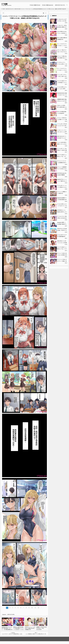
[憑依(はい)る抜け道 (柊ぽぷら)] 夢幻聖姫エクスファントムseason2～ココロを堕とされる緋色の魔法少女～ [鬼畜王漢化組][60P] (19, 630)
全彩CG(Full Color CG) (60, 5)
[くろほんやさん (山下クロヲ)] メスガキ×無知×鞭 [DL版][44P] (62, 21)
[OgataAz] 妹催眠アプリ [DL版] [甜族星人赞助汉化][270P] (62, 200)
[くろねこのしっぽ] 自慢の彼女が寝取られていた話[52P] (62, 27)
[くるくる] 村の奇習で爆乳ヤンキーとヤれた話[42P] (62, 144)
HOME (3, 9)
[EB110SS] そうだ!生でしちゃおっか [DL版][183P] (62, 243)
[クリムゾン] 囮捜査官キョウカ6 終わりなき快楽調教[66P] (62, 169)
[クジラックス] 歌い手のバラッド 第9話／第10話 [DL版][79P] (62, 261)
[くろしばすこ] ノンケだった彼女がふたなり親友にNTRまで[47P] (62, 187)
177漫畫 (4, 4)
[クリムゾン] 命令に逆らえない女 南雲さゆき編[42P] (62, 255)
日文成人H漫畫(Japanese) (48, 5)
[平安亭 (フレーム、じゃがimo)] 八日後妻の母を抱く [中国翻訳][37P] (30, 628)
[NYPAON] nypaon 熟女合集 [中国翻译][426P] (62, 175)
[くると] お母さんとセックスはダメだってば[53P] (62, 206)
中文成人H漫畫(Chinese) (35, 5)
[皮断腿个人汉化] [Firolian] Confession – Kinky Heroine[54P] (42, 628)
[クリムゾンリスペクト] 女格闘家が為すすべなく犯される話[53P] (62, 163)
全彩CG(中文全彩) (17, 9)
